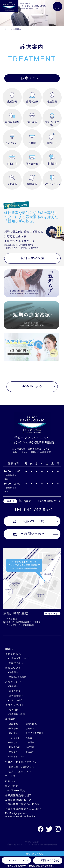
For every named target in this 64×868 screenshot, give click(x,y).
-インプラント (15, 738)
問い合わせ (12, 786)
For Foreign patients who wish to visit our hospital (20, 815)
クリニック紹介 (14, 705)
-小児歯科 (30, 747)
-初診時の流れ (16, 663)
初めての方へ (13, 654)
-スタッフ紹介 (16, 700)
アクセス (10, 776)
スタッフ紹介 (13, 682)
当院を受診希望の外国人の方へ (24, 809)
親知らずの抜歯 (33, 258)
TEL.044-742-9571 (34, 510)
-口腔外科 (30, 742)
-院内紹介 (13, 710)
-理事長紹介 (14, 691)
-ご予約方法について (19, 658)
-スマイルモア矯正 (34, 733)
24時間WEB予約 (15, 791)
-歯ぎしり (13, 742)
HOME (9, 649)
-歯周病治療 (31, 724)
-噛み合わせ (14, 747)
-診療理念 (13, 672)
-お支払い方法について (20, 772)
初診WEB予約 (29, 521)
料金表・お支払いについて (21, 762)
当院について (13, 668)
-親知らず (30, 729)
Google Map (51, 614)
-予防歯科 (13, 752)
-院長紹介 (13, 686)
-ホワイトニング (16, 756)
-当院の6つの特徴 (17, 677)
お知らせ (10, 781)
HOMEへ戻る (32, 386)
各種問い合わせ (29, 534)
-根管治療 (13, 729)
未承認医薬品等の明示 (18, 795)
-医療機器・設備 (17, 714)
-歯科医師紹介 (16, 696)
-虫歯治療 (13, 724)
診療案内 (17, 29)
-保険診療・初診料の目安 (21, 767)
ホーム (7, 29)
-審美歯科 (30, 752)
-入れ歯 (29, 738)
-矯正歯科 (13, 733)
